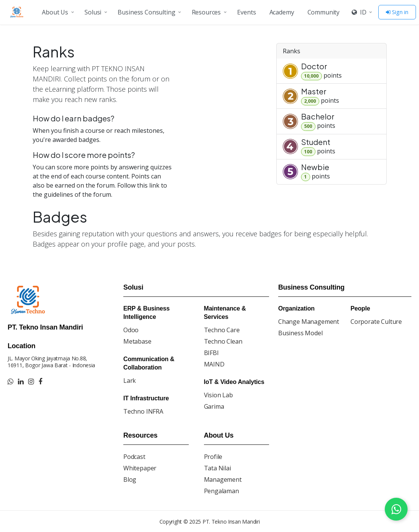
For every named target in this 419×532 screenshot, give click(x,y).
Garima (214, 406)
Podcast (134, 457)
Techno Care (222, 330)
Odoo (131, 330)
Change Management (309, 322)
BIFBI (211, 353)
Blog (130, 479)
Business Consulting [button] (146, 12)
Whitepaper (140, 468)
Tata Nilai (217, 468)
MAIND (214, 364)
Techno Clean (223, 341)
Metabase (137, 341)
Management (223, 479)
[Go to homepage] (18, 12)
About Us (55, 12)
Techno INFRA (143, 411)
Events (246, 12)
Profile (213, 457)
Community (324, 12)
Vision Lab (218, 395)
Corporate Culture (376, 322)
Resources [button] (206, 12)
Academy (282, 12)
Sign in (397, 12)
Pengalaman (221, 491)
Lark (130, 381)
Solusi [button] (93, 12)
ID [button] (359, 12)
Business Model (300, 333)
